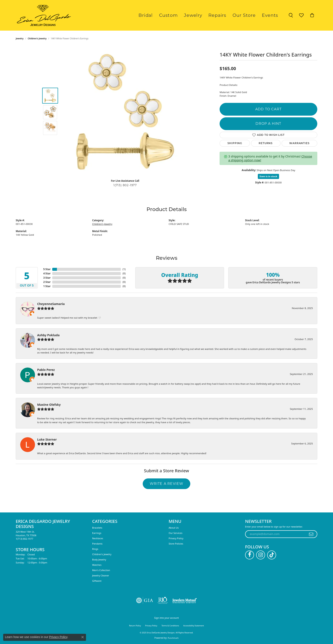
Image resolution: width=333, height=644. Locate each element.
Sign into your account (166, 618)
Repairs (226, 15)
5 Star (47, 269)
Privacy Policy (176, 538)
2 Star (47, 282)
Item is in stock (268, 176)
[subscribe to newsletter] (311, 534)
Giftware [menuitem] (97, 581)
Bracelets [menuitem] (97, 528)
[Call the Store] (24, 539)
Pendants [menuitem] (97, 544)
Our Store (249, 15)
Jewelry (205, 15)
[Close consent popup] (83, 637)
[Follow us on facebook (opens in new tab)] (250, 555)
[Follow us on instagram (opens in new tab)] (261, 555)
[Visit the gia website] (145, 600)
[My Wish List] (301, 15)
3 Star (47, 278)
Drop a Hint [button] (268, 124)
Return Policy (135, 626)
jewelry (20, 38)
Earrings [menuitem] (97, 533)
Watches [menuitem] (97, 565)
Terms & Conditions (170, 626)
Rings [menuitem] (95, 549)
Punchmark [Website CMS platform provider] (173, 638)
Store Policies (176, 544)
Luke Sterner (47, 439)
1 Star (47, 286)
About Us (174, 528)
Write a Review (167, 484)
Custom (183, 15)
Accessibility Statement (194, 626)
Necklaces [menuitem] (98, 538)
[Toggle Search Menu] (291, 15)
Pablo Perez (46, 370)
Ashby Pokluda (48, 335)
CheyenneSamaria (51, 304)
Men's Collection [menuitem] (101, 570)
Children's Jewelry (37, 38)
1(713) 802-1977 (125, 185)
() (124, 269)
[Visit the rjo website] (163, 600)
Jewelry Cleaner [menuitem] (101, 575)
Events (272, 15)
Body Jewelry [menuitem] (99, 560)
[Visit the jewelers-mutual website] (184, 600)
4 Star (47, 273)
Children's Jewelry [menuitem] (102, 554)
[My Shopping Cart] (312, 15)
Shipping (235, 143)
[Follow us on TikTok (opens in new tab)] (272, 555)
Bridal (163, 15)
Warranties (299, 143)
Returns (266, 143)
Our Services (176, 533)
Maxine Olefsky (49, 405)
